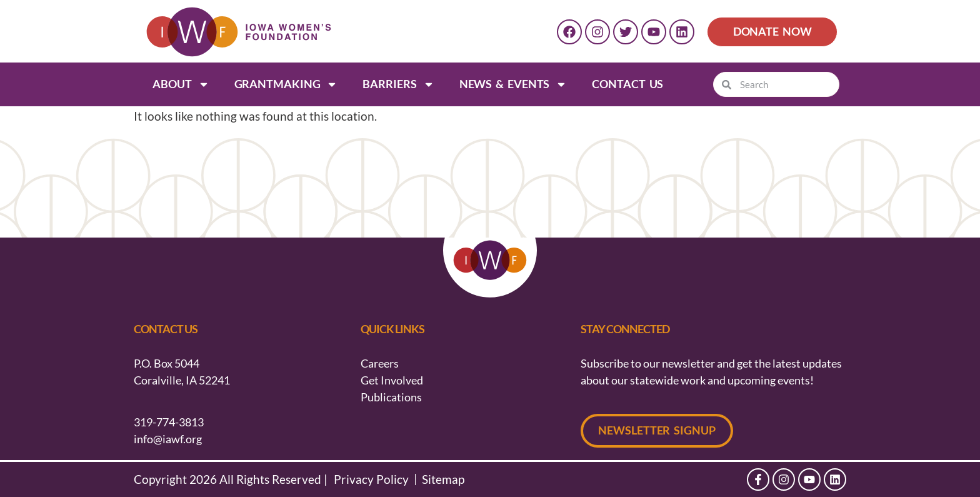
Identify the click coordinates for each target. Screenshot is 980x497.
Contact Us (627, 84)
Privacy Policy (371, 479)
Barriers (398, 84)
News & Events (513, 84)
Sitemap (443, 479)
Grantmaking (286, 84)
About (181, 84)
